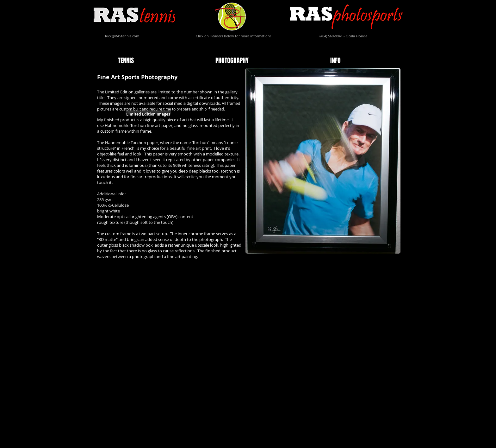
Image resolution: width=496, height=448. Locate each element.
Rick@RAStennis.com (122, 36)
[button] (162, 60)
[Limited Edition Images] (148, 114)
